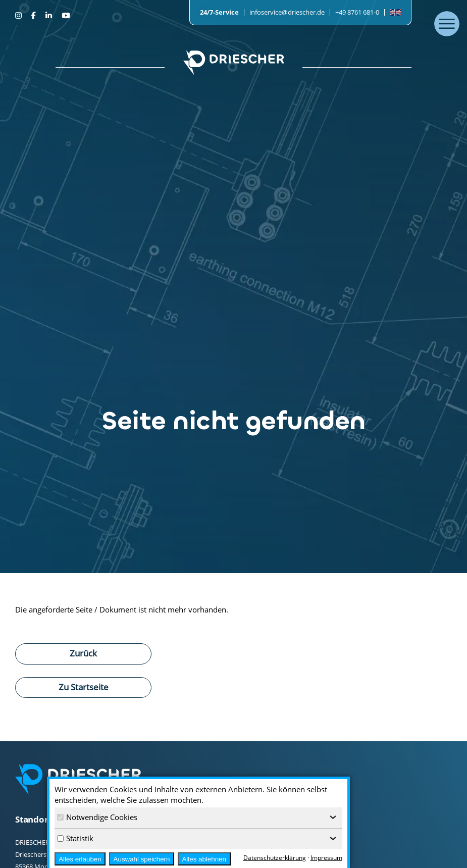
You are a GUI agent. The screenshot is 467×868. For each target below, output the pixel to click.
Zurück (83, 653)
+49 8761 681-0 (357, 12)
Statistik (75, 838)
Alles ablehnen (204, 859)
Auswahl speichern (142, 859)
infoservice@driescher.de (287, 12)
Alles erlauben (80, 859)
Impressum (326, 858)
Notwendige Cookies (97, 817)
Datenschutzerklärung (275, 858)
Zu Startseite (84, 687)
